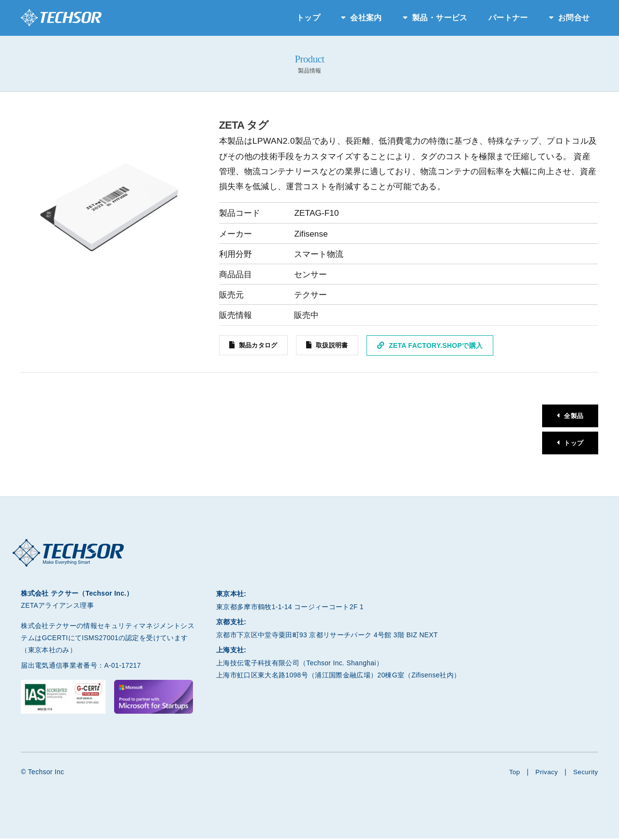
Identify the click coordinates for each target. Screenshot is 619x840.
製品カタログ (260, 345)
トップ (308, 18)
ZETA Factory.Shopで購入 (442, 345)
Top (513, 773)
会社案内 (366, 18)
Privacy (545, 773)
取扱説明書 (337, 345)
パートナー (508, 18)
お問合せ (574, 18)
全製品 (572, 416)
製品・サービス (440, 18)
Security (585, 773)
